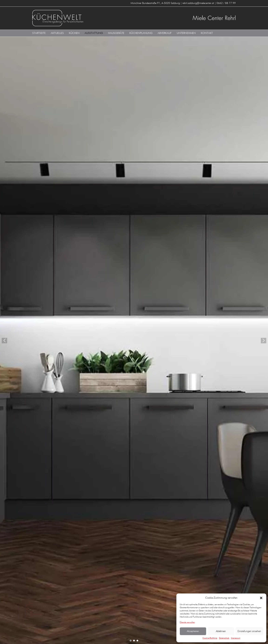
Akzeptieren (193, 631)
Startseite (39, 33)
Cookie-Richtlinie (210, 638)
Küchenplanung (141, 33)
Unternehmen (186, 33)
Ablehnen (221, 631)
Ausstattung (94, 33)
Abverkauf (165, 33)
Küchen (74, 33)
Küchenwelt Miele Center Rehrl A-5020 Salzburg (82, 18)
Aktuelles (57, 33)
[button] (261, 598)
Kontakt (207, 33)
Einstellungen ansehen (249, 631)
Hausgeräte (116, 33)
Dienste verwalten (187, 622)
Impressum (236, 638)
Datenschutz (224, 638)
